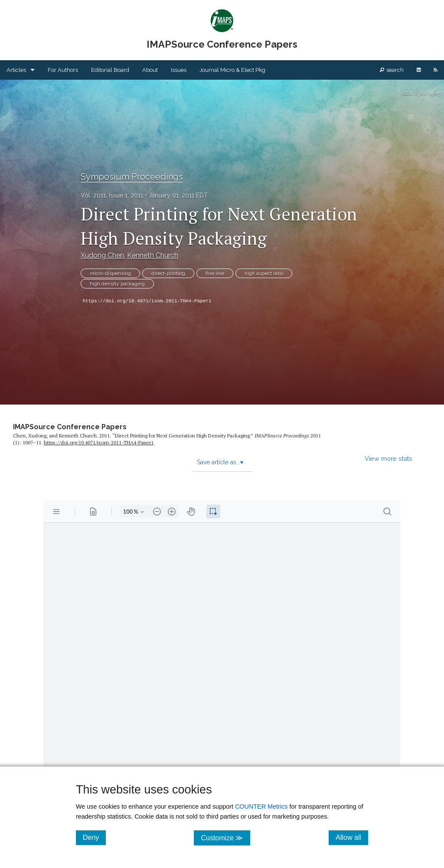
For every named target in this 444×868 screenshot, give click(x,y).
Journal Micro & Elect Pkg (232, 70)
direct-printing (168, 273)
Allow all (352, 837)
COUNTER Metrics (261, 806)
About (150, 70)
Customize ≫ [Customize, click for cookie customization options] (225, 837)
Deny (94, 837)
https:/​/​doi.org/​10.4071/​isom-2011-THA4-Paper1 (99, 442)
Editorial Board (110, 70)
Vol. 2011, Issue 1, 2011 (112, 195)
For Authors (63, 70)
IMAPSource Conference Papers (70, 427)
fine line (215, 273)
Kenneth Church (153, 255)
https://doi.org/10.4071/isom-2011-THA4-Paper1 (147, 301)
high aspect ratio (264, 273)
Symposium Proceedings (132, 177)
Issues (179, 70)
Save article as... (220, 462)
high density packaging (117, 284)
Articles (16, 70)
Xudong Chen (102, 255)
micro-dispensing (110, 273)
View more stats (388, 458)
